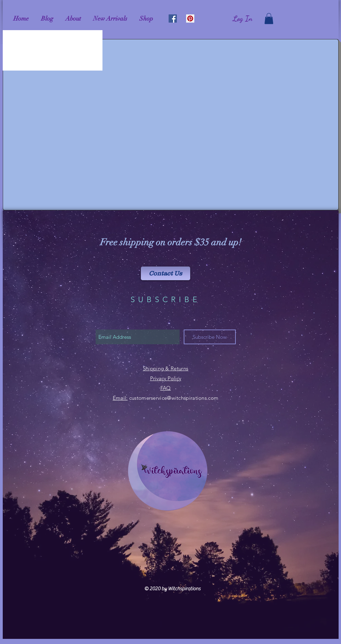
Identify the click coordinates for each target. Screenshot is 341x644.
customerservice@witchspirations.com (174, 398)
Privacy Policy (166, 378)
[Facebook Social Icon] (173, 18)
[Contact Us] (166, 273)
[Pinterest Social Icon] (190, 18)
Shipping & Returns (166, 368)
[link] (269, 18)
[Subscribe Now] (210, 337)
